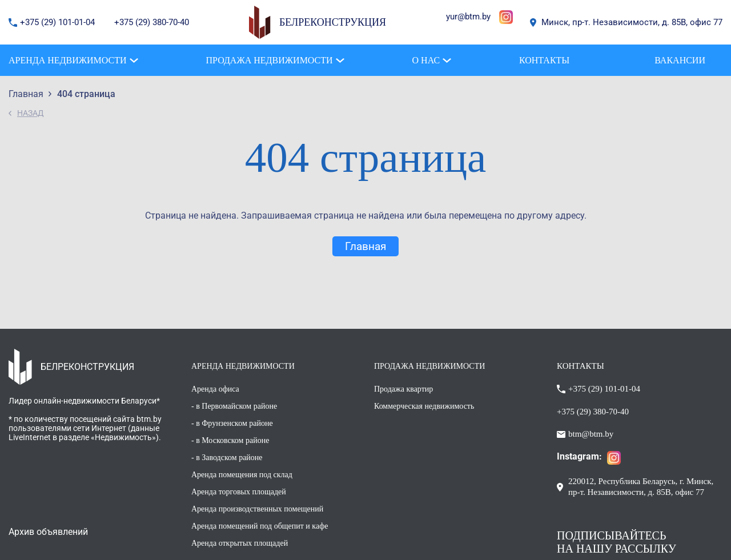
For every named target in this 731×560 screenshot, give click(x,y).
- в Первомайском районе (234, 406)
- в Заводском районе (227, 458)
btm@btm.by (591, 434)
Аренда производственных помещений (257, 509)
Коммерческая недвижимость (424, 406)
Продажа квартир (403, 389)
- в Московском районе (230, 440)
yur (452, 17)
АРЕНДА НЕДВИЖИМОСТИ (243, 366)
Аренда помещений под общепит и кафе (260, 526)
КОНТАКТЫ (581, 366)
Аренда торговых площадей (239, 492)
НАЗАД (31, 113)
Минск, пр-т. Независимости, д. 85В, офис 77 (632, 22)
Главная (365, 246)
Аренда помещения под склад (242, 475)
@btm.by (474, 17)
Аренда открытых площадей (240, 543)
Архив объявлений (48, 532)
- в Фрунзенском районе (232, 423)
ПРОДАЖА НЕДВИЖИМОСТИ (429, 366)
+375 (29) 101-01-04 (59, 22)
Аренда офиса (215, 389)
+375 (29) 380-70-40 (152, 22)
